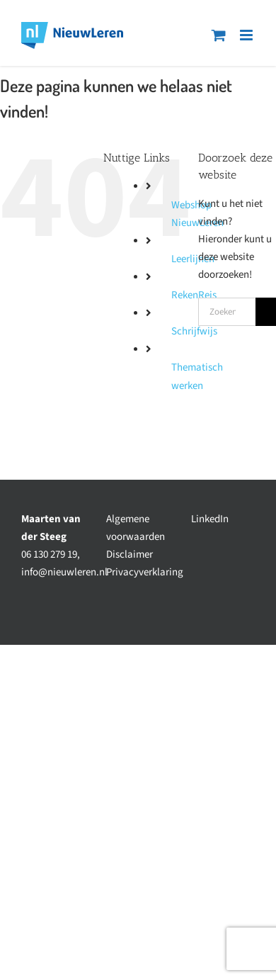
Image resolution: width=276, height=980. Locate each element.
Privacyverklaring (145, 572)
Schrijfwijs (194, 331)
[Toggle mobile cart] (219, 35)
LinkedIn (210, 519)
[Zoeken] (266, 312)
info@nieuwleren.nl (64, 572)
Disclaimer (130, 554)
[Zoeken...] (227, 312)
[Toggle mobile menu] (247, 35)
